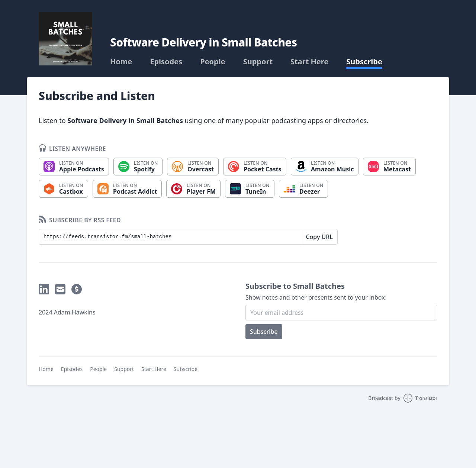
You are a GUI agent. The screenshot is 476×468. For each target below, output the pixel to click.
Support (258, 62)
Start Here (309, 62)
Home (121, 62)
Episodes (166, 62)
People (213, 62)
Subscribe (364, 62)
